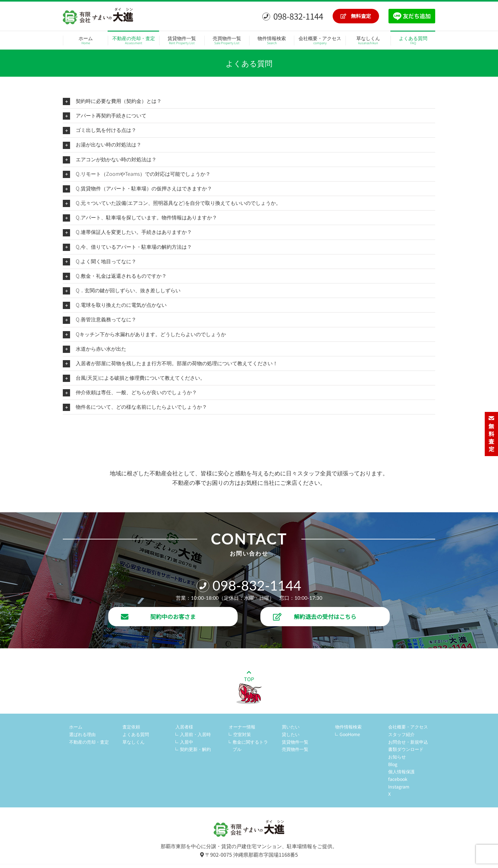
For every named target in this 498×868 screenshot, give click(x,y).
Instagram (399, 787)
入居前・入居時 (195, 734)
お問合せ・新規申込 (408, 742)
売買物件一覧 (295, 749)
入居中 (187, 742)
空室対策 (242, 734)
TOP (249, 687)
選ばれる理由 (82, 734)
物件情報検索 (348, 727)
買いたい (291, 727)
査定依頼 (131, 727)
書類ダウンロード (406, 749)
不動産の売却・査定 (89, 742)
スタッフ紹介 (401, 734)
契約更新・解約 (195, 749)
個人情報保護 (401, 771)
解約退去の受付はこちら (315, 616)
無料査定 (356, 16)
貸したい (291, 734)
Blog (393, 764)
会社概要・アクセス (408, 727)
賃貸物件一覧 (295, 742)
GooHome (350, 734)
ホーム (76, 727)
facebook (398, 779)
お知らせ (397, 757)
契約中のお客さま (158, 616)
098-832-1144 (293, 16)
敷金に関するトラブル (250, 746)
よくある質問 (136, 734)
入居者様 (184, 727)
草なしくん (133, 742)
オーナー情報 (242, 727)
